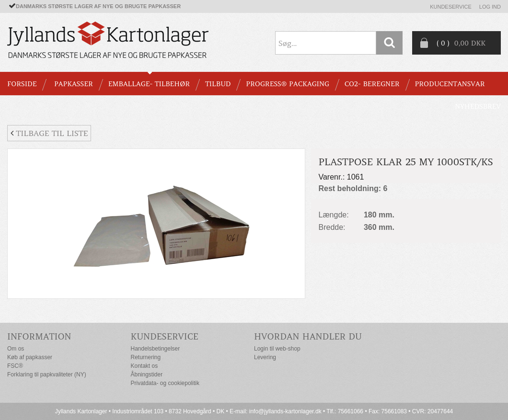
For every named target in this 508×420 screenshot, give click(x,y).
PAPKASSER (74, 84)
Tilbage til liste (49, 133)
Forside (22, 84)
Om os (16, 349)
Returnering (146, 357)
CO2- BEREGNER (372, 84)
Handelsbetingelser (156, 349)
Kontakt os (144, 366)
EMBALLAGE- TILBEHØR (149, 84)
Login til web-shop (277, 349)
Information (39, 336)
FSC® (15, 366)
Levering (265, 357)
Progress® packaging (288, 84)
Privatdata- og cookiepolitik (165, 383)
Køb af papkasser (30, 357)
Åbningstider (147, 375)
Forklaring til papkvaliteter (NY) (47, 375)
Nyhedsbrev (478, 106)
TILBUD (218, 84)
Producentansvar (450, 84)
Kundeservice (451, 7)
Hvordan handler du (308, 336)
